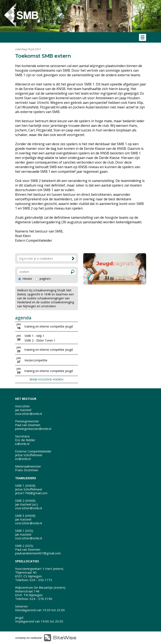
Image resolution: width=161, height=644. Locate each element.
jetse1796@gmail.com (31, 493)
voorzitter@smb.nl (29, 414)
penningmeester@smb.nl (33, 429)
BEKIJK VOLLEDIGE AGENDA (47, 379)
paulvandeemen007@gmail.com (38, 553)
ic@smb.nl (22, 444)
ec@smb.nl (23, 459)
